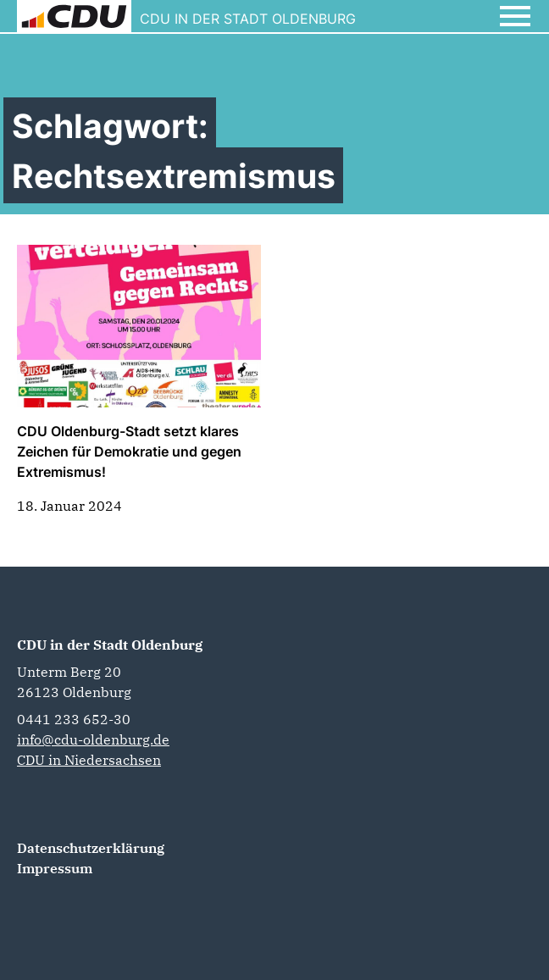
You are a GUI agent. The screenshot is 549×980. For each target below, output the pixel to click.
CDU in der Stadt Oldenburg (110, 645)
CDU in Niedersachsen (89, 760)
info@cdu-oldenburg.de (93, 739)
